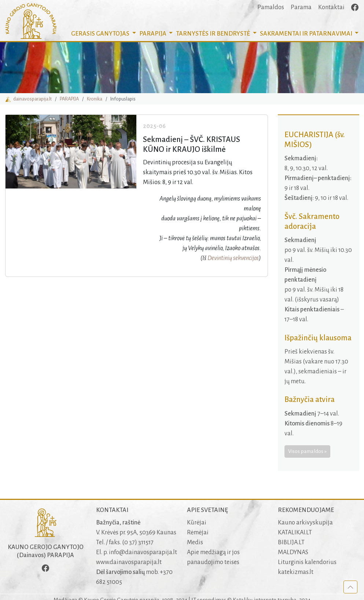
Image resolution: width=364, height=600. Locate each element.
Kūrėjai (197, 523)
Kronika (95, 99)
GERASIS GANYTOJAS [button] (101, 34)
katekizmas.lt (296, 572)
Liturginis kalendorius (307, 562)
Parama (301, 7)
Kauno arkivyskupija (305, 523)
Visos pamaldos (306, 451)
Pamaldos (271, 7)
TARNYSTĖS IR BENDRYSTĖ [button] (214, 34)
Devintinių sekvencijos (233, 258)
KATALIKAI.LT (295, 533)
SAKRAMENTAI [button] (307, 34)
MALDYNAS (293, 552)
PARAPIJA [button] (153, 34)
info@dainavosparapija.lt (143, 552)
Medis (195, 542)
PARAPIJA (69, 99)
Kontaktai (331, 7)
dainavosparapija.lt (28, 99)
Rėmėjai (198, 533)
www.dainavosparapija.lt (129, 562)
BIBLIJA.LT (291, 542)
